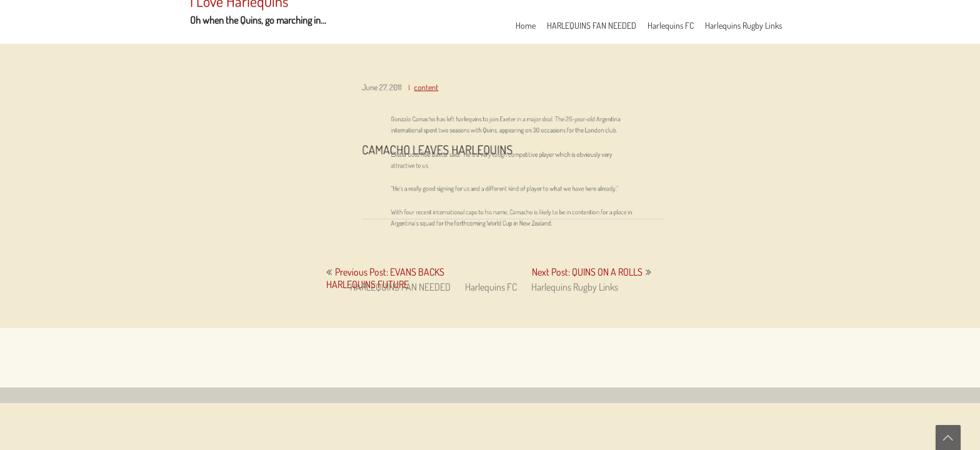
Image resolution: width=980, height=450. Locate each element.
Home (526, 25)
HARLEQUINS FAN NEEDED (592, 25)
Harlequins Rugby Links (743, 25)
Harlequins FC (671, 25)
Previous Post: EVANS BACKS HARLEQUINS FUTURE (385, 278)
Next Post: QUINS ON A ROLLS (587, 272)
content (434, 93)
